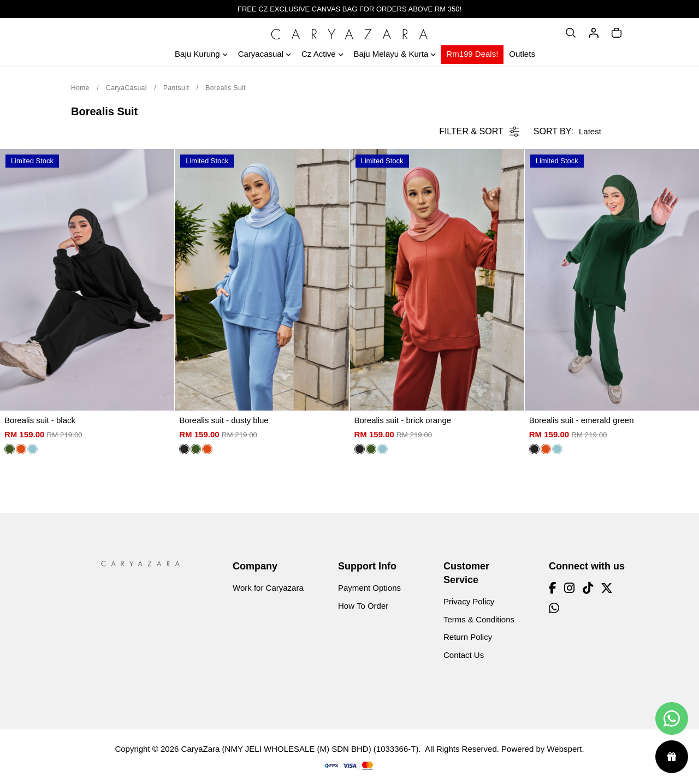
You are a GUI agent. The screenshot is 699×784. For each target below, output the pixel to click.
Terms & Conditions (479, 619)
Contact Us (464, 655)
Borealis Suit (226, 88)
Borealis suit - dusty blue (224, 420)
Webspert (564, 749)
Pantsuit (176, 88)
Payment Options (369, 588)
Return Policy (468, 637)
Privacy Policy (469, 601)
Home (80, 88)
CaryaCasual (126, 88)
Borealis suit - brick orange (403, 420)
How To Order (363, 606)
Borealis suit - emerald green (582, 420)
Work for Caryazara (268, 588)
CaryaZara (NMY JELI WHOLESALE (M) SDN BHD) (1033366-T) (300, 749)
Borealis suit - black (40, 420)
